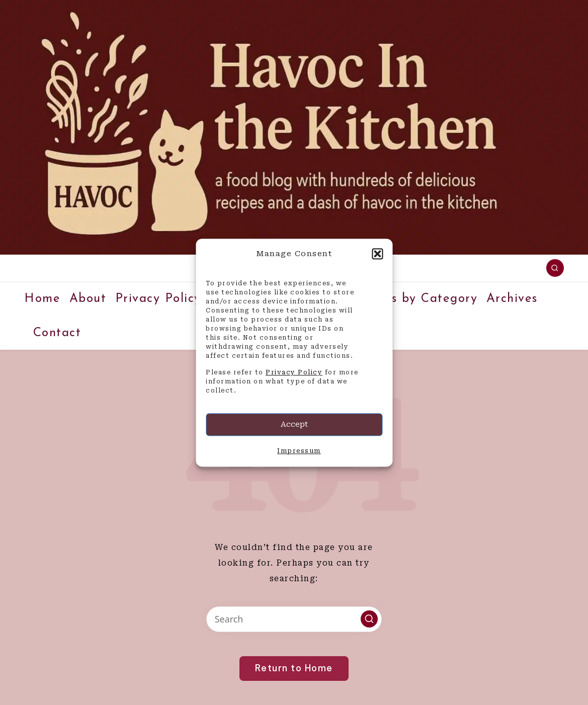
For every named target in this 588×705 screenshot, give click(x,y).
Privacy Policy (294, 373)
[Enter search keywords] (294, 619)
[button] (377, 254)
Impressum (299, 451)
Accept (294, 425)
